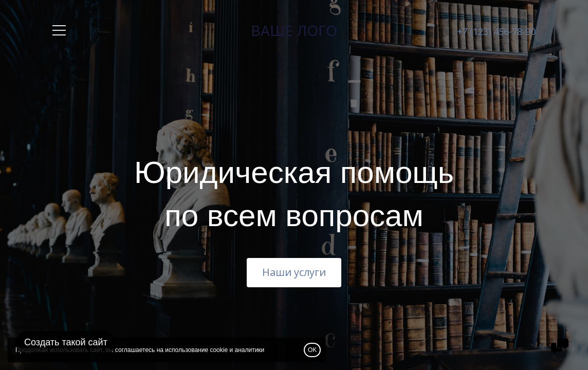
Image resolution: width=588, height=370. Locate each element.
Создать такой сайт (66, 342)
